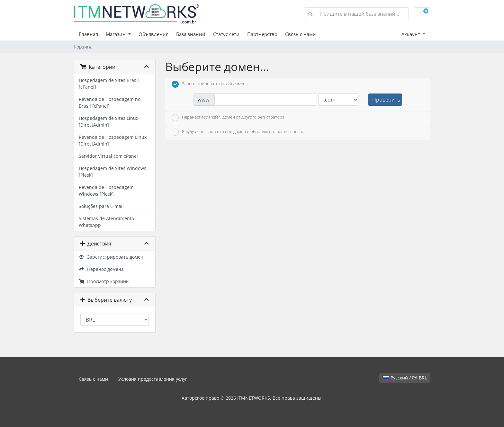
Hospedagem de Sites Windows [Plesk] (113, 172)
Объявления (153, 34)
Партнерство (262, 34)
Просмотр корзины (104, 281)
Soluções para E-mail (101, 206)
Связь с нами (301, 34)
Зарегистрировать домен (111, 257)
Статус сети (226, 34)
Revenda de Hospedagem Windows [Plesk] (106, 191)
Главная (88, 34)
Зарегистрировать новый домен (209, 84)
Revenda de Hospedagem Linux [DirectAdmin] (113, 140)
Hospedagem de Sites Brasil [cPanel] (109, 84)
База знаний (191, 34)
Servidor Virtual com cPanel (108, 156)
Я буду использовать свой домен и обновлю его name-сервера (238, 132)
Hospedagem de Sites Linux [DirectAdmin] (108, 121)
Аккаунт (411, 34)
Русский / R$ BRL (405, 378)
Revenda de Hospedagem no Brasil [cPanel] (110, 102)
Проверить (386, 100)
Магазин (116, 34)
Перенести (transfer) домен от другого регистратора (228, 118)
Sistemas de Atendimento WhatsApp (106, 222)
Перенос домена (101, 269)
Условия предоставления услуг (153, 379)
